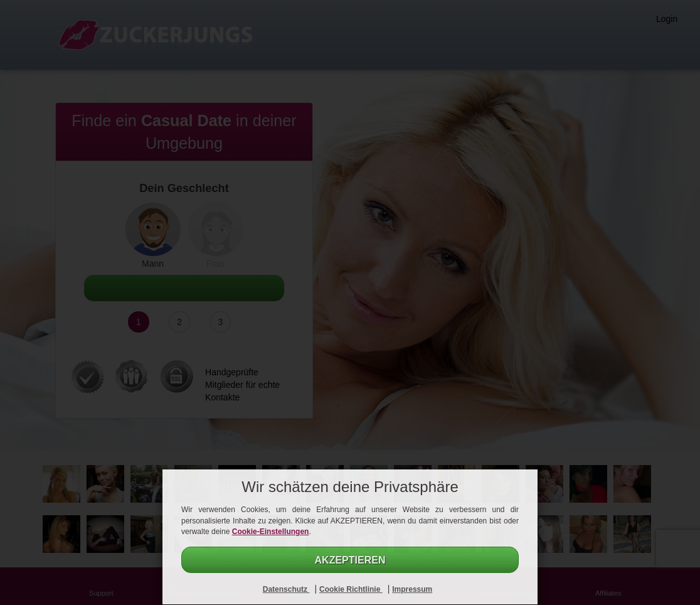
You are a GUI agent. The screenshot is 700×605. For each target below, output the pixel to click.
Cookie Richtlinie (351, 589)
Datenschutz (286, 589)
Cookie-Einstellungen (271, 532)
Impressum (412, 589)
